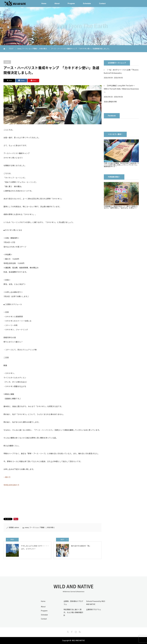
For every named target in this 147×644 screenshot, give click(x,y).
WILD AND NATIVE (73, 586)
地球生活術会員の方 (11, 485)
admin (17, 528)
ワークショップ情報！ (38, 528)
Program (71, 3)
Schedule (87, 3)
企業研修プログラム (94, 610)
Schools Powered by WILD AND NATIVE (96, 603)
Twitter (68, 631)
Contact (102, 3)
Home (44, 3)
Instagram (75, 631)
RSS (79, 631)
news (7, 62)
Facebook (72, 631)
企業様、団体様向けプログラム (73, 603)
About (57, 3)
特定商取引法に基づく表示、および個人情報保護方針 (73, 612)
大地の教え (51, 528)
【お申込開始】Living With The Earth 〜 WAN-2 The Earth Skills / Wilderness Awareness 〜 (121, 89)
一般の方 (7, 477)
